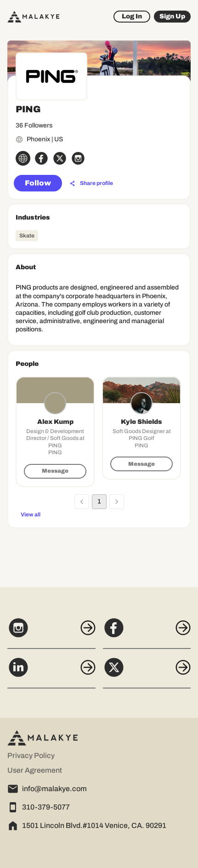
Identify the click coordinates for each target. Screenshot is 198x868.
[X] (147, 672)
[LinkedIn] (51, 672)
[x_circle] (60, 158)
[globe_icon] (23, 158)
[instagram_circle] (78, 158)
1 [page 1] (99, 502)
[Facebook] (147, 633)
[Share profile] (91, 184)
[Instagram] (51, 633)
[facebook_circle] (41, 158)
